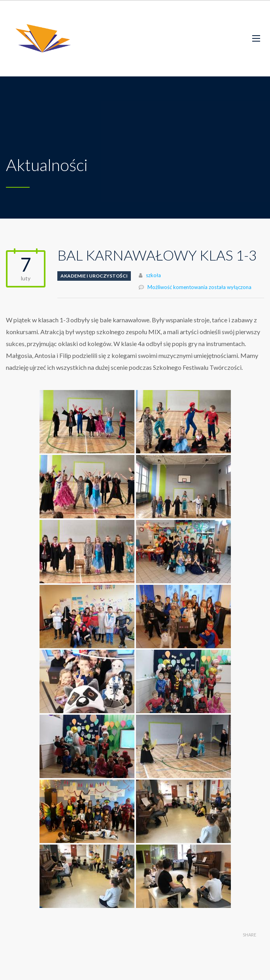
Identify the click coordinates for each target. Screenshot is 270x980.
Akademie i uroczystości (94, 276)
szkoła (153, 275)
